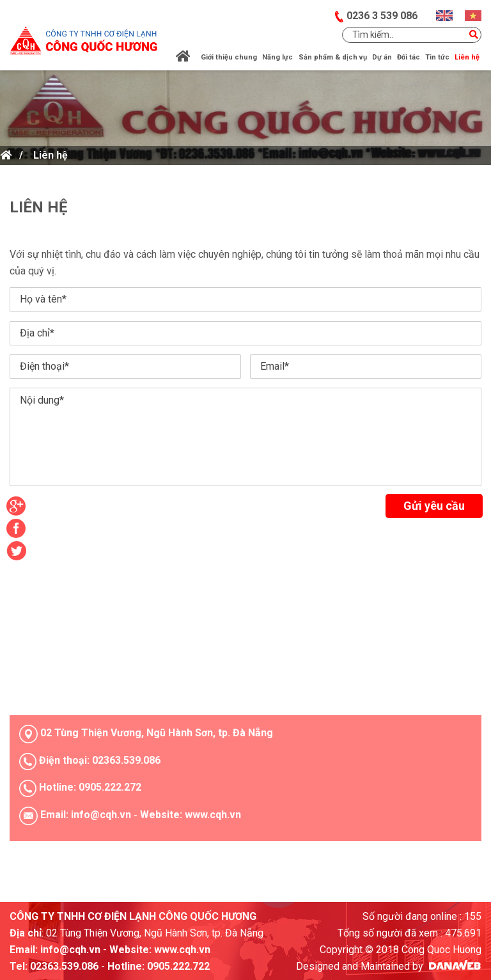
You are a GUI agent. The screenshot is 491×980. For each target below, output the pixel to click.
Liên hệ (51, 155)
